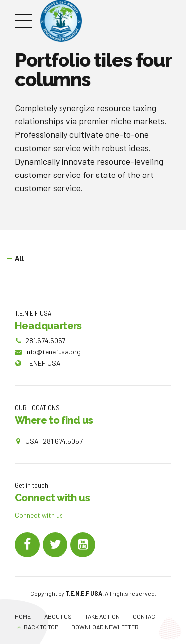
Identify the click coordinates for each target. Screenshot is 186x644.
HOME (23, 616)
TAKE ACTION (102, 616)
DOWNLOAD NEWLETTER (105, 627)
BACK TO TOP (41, 627)
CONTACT (146, 616)
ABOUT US (58, 616)
